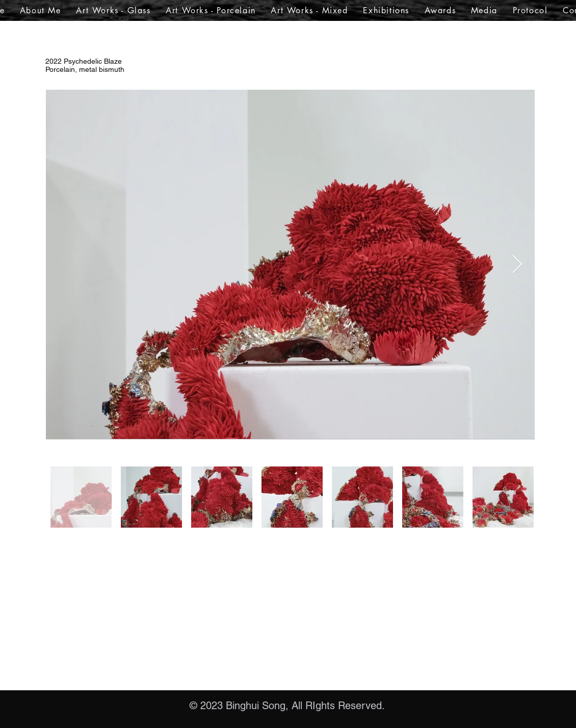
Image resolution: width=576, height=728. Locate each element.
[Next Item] (517, 265)
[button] (114, 10)
